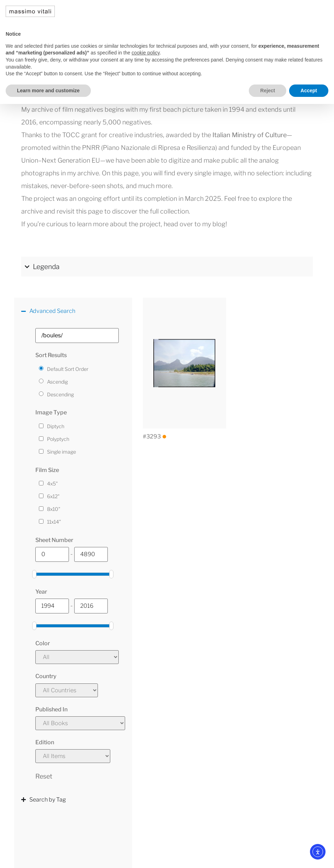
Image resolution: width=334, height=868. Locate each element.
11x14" (54, 522)
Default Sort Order (68, 369)
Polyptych (58, 439)
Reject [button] (268, 91)
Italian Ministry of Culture (250, 135)
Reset (44, 776)
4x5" (52, 484)
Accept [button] (309, 91)
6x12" (53, 496)
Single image (61, 452)
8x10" (54, 509)
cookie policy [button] (145, 53)
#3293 (154, 436)
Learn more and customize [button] (48, 91)
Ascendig (57, 382)
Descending (60, 395)
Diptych (56, 426)
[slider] (34, 574)
